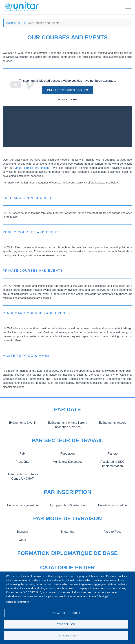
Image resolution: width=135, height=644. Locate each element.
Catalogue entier (68, 567)
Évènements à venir (23, 423)
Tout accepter (66, 635)
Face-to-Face (112, 532)
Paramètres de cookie (66, 612)
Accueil (11, 23)
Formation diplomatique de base (67, 553)
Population (67, 453)
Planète (112, 453)
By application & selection (67, 505)
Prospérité (22, 462)
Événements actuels (113, 423)
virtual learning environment (32, 168)
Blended (23, 532)
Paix (23, 453)
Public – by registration (22, 505)
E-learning (67, 532)
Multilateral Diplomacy (67, 462)
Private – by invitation (113, 505)
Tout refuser (66, 624)
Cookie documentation (18, 601)
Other (22, 540)
